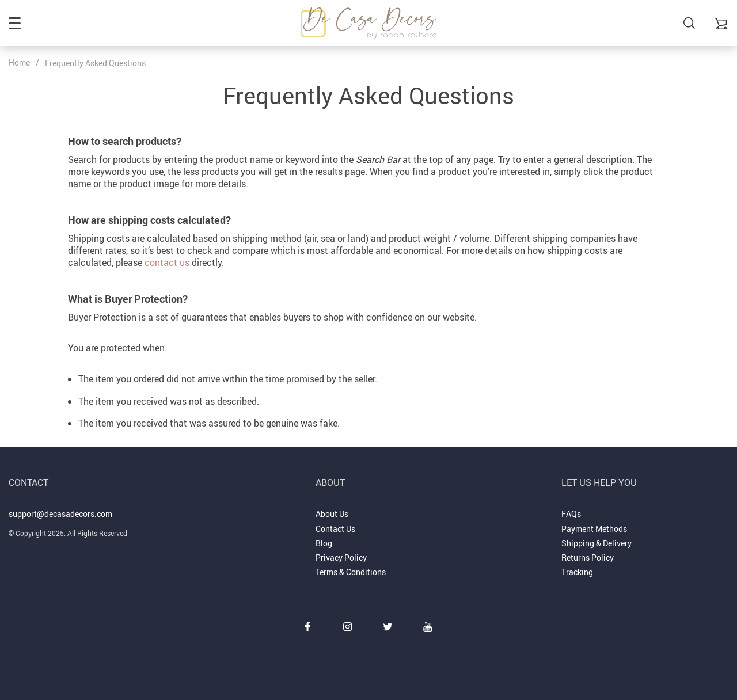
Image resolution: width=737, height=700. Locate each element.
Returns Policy (588, 558)
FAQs (571, 514)
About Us (332, 514)
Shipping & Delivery (597, 543)
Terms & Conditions (351, 572)
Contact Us (335, 529)
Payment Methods (594, 529)
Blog (324, 543)
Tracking (577, 572)
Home (19, 62)
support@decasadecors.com (60, 514)
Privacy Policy (341, 558)
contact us (167, 262)
